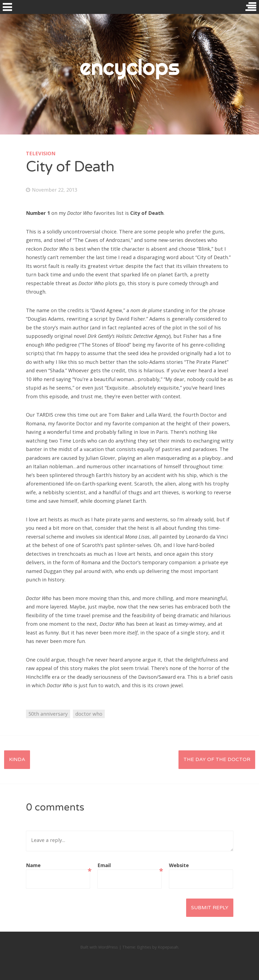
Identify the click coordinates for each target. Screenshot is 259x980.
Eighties (144, 947)
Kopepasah (168, 947)
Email (129, 866)
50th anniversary (48, 714)
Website (179, 865)
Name (58, 866)
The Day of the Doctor (217, 759)
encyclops (129, 67)
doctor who (89, 714)
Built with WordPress (99, 947)
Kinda (17, 759)
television (41, 153)
